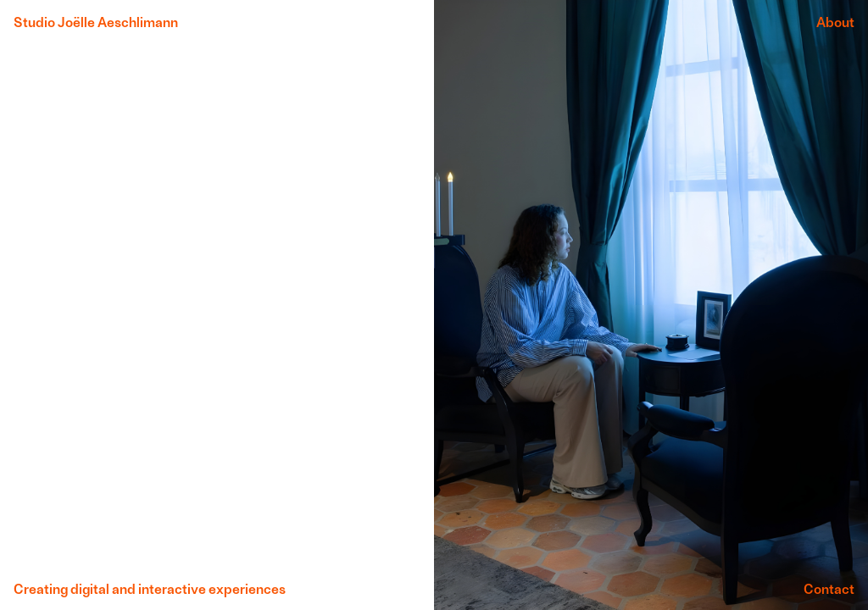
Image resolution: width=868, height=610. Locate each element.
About (835, 22)
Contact (829, 588)
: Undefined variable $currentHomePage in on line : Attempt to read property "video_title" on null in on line (217, 305)
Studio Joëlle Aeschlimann (96, 22)
